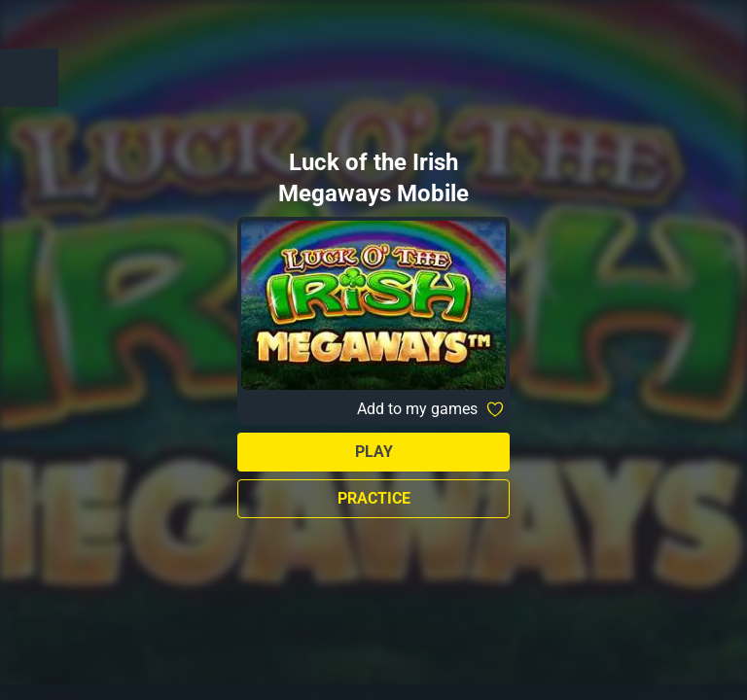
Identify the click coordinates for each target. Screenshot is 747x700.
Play (374, 452)
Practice (374, 498)
